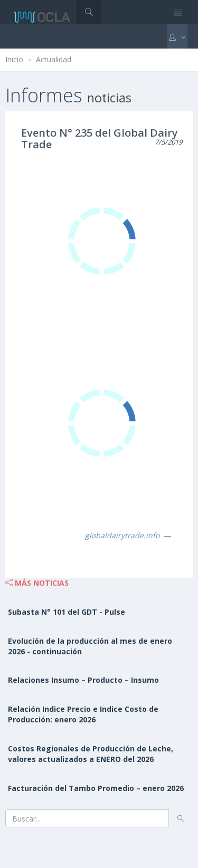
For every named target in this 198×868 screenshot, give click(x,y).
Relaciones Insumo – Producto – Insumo (83, 680)
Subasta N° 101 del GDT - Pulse (67, 612)
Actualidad (54, 59)
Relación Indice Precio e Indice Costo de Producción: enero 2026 (83, 714)
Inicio (14, 59)
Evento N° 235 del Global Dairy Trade (100, 139)
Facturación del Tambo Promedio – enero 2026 (96, 788)
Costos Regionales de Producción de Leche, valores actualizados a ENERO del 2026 (91, 754)
